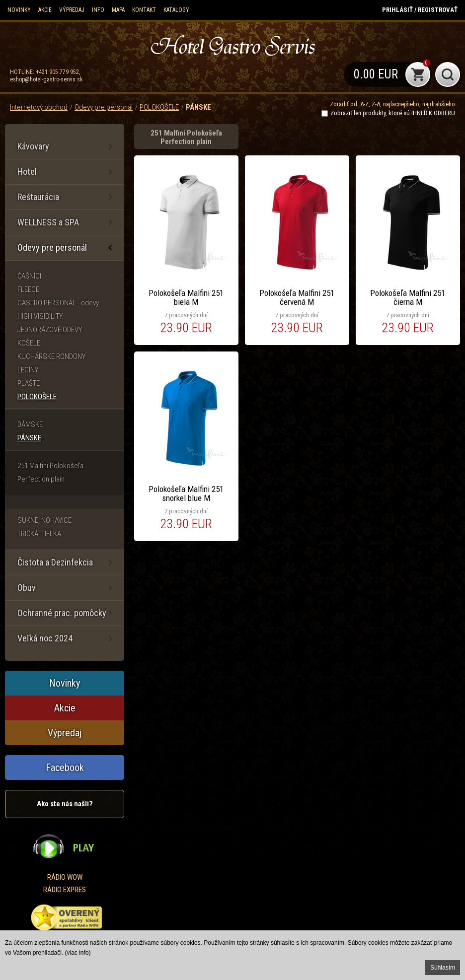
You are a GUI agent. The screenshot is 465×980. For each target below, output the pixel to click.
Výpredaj (72, 10)
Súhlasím (443, 968)
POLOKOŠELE (159, 107)
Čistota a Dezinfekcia (55, 562)
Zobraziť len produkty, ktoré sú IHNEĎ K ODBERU (393, 113)
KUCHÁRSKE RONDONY (51, 356)
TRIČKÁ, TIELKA (39, 534)
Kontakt (144, 10)
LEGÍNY (28, 370)
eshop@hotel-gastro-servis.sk (46, 79)
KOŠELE (29, 343)
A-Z (364, 104)
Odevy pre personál (104, 107)
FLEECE (28, 289)
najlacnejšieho (400, 104)
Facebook (65, 768)
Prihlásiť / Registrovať (420, 10)
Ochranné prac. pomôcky (62, 613)
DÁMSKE (30, 424)
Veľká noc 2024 (45, 638)
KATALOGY (176, 10)
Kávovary (33, 146)
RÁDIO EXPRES (65, 890)
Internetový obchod (39, 107)
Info (98, 10)
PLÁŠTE (29, 383)
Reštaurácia (38, 197)
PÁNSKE (198, 107)
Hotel (27, 172)
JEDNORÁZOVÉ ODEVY (50, 330)
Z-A (376, 104)
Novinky (19, 10)
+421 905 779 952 (57, 72)
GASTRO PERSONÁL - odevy (58, 303)
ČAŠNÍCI (29, 276)
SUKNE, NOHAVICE (44, 520)
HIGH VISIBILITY (40, 316)
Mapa (118, 10)
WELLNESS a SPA (48, 222)
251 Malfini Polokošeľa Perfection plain (50, 472)
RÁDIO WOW (65, 877)
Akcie (45, 10)
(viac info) (78, 953)
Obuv (27, 588)
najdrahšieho (438, 104)
